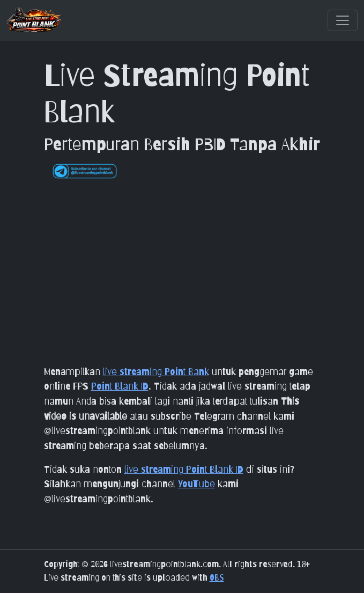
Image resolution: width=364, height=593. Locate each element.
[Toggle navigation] (343, 20)
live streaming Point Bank (156, 371)
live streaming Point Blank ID (184, 469)
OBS (217, 578)
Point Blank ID (120, 386)
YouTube (196, 484)
